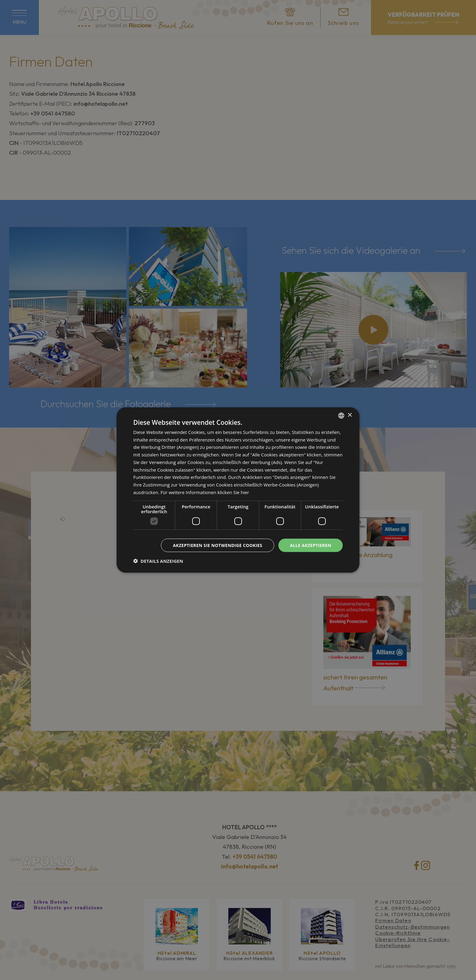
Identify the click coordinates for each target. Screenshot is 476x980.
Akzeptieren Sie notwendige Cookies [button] (218, 545)
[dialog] (238, 490)
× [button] (350, 415)
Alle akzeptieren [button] (311, 545)
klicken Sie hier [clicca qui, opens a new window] (233, 492)
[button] (158, 561)
